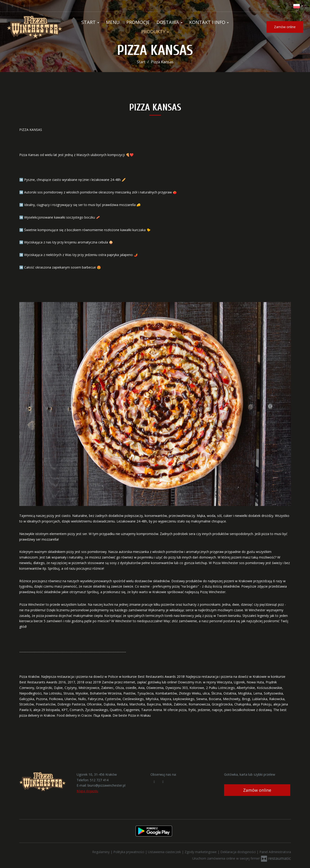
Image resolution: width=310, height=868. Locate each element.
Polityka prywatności (129, 852)
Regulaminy (101, 852)
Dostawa (170, 22)
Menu (113, 22)
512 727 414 (99, 780)
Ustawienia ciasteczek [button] (165, 852)
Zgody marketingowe (201, 852)
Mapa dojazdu (87, 791)
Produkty (155, 32)
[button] (298, 6)
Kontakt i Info (209, 22)
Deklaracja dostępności (238, 852)
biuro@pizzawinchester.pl (106, 785)
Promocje (138, 22)
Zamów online (285, 27)
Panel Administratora (275, 852)
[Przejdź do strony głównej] (35, 27)
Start (90, 22)
